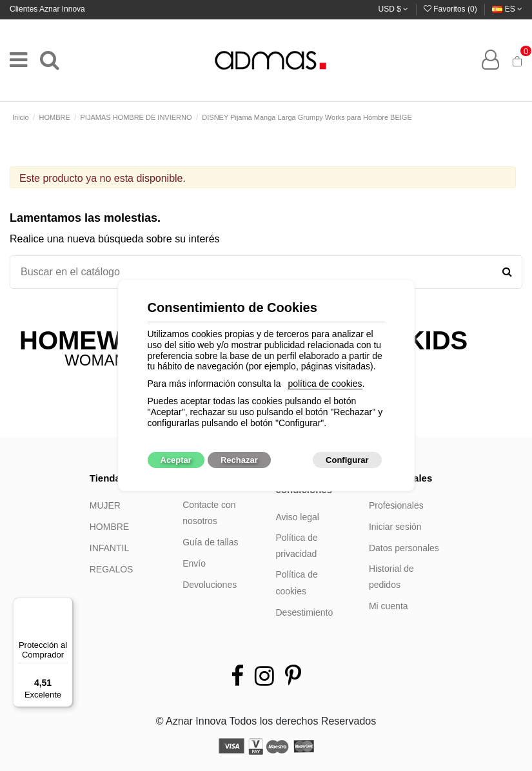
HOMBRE (109, 527)
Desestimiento (305, 612)
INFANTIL (109, 548)
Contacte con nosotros (209, 513)
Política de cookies (297, 583)
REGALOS (112, 569)
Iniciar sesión (395, 527)
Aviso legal (298, 517)
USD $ (394, 9)
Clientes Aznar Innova (47, 9)
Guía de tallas (210, 542)
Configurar (347, 460)
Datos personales (404, 548)
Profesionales (396, 505)
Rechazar (239, 460)
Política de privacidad (297, 546)
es (507, 9)
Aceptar (176, 460)
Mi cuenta (389, 606)
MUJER (105, 505)
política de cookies (325, 384)
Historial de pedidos (391, 577)
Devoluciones (210, 585)
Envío (194, 563)
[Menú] (65, 605)
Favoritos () (451, 9)
